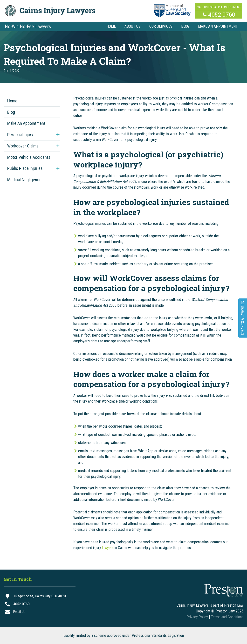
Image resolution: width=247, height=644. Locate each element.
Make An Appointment (26, 123)
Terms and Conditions (227, 617)
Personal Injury (20, 135)
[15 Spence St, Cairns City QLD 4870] (40, 596)
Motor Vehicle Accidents (29, 157)
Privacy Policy (197, 617)
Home (12, 101)
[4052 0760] (40, 604)
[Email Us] (40, 613)
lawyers (108, 548)
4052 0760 (222, 14)
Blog (11, 112)
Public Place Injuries (25, 168)
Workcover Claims (23, 146)
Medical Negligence (24, 180)
